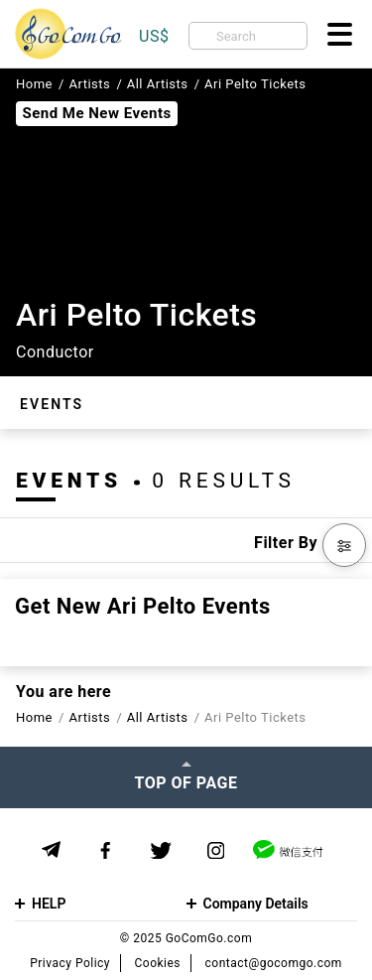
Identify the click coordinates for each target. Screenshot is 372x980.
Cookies (158, 963)
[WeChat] (288, 849)
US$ (154, 36)
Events (52, 404)
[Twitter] (161, 850)
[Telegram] (51, 849)
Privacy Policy (70, 963)
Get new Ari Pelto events (143, 607)
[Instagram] (216, 850)
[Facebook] (106, 850)
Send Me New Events (96, 113)
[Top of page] (186, 777)
